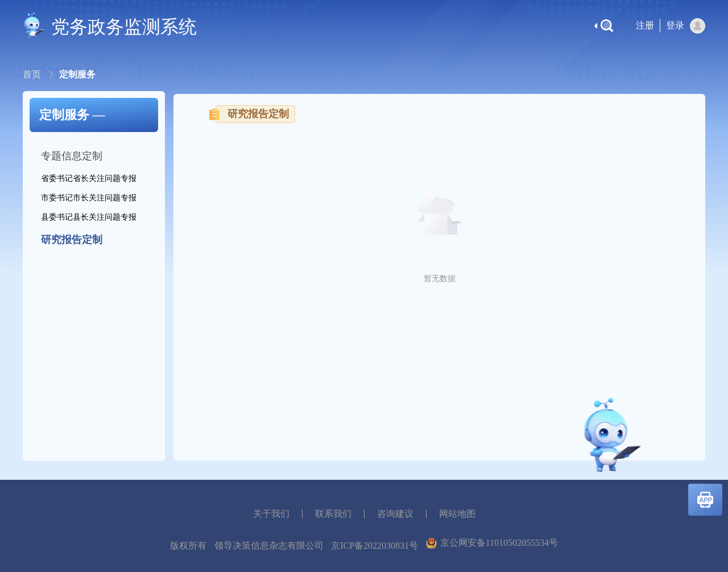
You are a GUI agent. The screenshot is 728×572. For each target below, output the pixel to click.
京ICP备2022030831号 (375, 546)
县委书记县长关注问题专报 (89, 217)
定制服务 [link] (77, 74)
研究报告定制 (72, 240)
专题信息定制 (72, 156)
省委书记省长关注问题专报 (89, 178)
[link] (33, 74)
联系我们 (333, 514)
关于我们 (271, 514)
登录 (675, 25)
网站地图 (457, 514)
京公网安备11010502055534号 (492, 543)
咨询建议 (395, 514)
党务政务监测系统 (124, 27)
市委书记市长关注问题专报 (89, 198)
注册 (645, 25)
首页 (33, 74)
